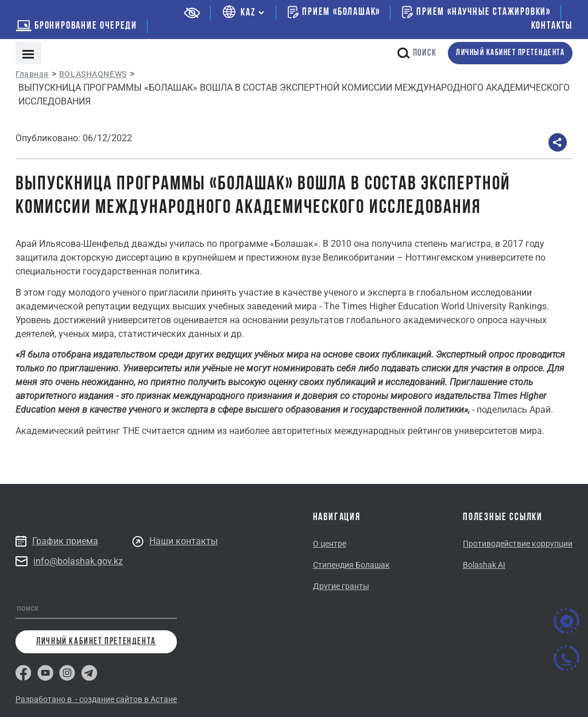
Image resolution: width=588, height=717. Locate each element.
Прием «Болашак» (334, 12)
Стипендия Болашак (351, 565)
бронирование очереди (76, 26)
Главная (32, 74)
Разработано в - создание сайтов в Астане (96, 699)
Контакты (552, 26)
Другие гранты (341, 586)
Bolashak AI (484, 565)
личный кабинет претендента (510, 53)
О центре (330, 544)
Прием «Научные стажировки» (476, 12)
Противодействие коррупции (518, 544)
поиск (417, 53)
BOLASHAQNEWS (93, 74)
